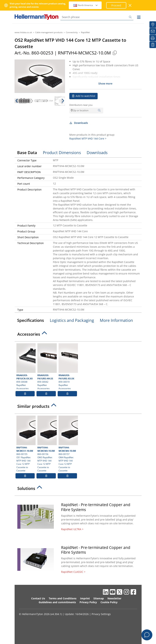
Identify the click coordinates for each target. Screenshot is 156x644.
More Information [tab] (116, 320)
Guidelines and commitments (57, 602)
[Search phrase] (97, 17)
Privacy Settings (101, 614)
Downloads (79, 123)
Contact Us (38, 598)
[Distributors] (153, 25)
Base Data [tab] (27, 152)
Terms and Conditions (63, 598)
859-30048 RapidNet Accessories (26, 367)
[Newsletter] (153, 31)
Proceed (116, 5)
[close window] (130, 5)
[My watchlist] (153, 45)
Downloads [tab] (97, 152)
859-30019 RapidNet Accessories (68, 367)
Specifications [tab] (31, 320)
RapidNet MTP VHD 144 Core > (88, 139)
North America (86, 5)
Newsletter (114, 598)
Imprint (85, 598)
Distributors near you (81, 105)
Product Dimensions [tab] (62, 152)
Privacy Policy (88, 602)
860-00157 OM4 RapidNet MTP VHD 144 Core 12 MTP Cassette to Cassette (68, 444)
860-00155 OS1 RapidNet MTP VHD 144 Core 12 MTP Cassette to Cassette (26, 444)
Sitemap (99, 598)
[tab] (78, 335)
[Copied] (115, 53)
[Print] (153, 38)
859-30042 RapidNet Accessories (47, 367)
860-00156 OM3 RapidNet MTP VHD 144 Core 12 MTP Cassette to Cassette (47, 444)
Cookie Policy (109, 602)
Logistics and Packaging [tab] (72, 320)
